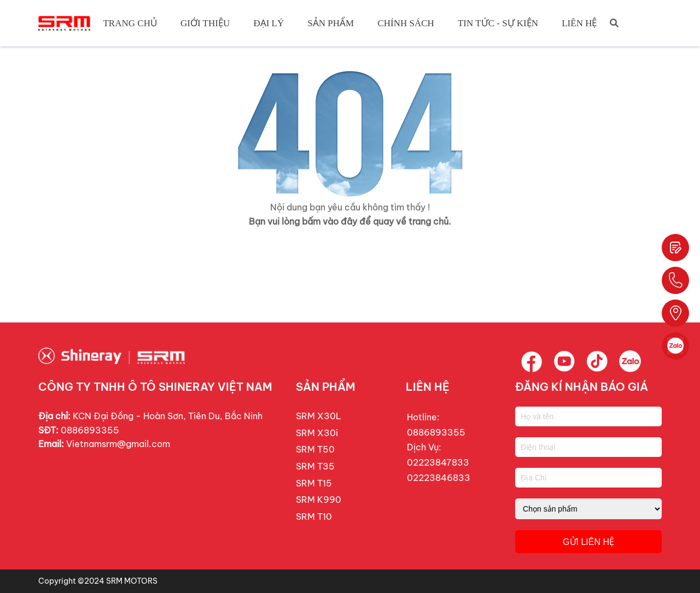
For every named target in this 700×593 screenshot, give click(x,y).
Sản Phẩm (331, 23)
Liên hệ (579, 23)
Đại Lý (269, 23)
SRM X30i (317, 433)
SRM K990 (319, 500)
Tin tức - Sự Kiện (498, 23)
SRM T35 (315, 466)
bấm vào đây (329, 221)
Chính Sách (406, 23)
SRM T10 (314, 516)
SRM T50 (315, 449)
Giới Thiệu (205, 23)
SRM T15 (314, 483)
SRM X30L (319, 416)
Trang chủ (130, 23)
